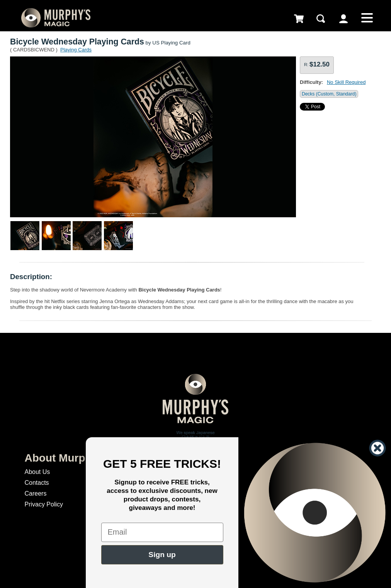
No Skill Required (346, 82)
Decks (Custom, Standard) (329, 94)
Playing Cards (76, 50)
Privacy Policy (44, 504)
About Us (37, 472)
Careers (35, 493)
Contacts (37, 483)
